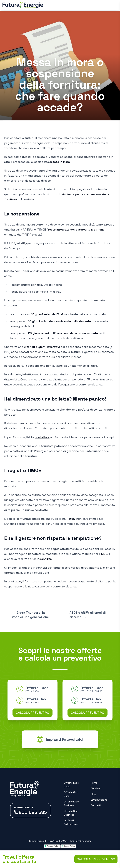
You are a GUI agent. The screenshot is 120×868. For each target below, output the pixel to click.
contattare (42, 437)
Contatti (96, 805)
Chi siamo (96, 788)
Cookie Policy (69, 846)
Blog (93, 794)
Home (94, 783)
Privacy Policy (53, 846)
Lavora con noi (99, 800)
